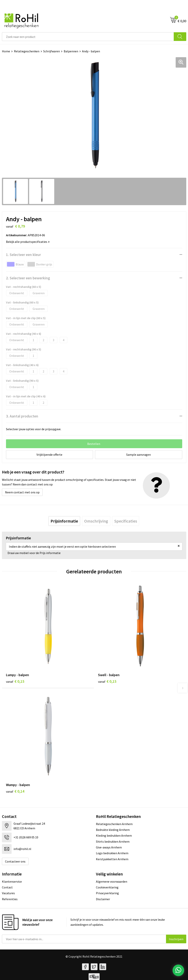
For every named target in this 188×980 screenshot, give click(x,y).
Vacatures (8, 893)
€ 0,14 (15, 791)
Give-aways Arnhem (109, 847)
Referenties (10, 899)
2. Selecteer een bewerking (28, 278)
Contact (7, 887)
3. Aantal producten (22, 416)
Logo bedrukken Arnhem (112, 853)
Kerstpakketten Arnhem (112, 859)
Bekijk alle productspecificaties (28, 242)
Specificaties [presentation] (126, 521)
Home (6, 51)
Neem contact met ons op (22, 492)
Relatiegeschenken (27, 51)
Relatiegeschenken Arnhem (114, 824)
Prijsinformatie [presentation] (64, 521)
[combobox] (88, 37)
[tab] (64, 521)
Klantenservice (12, 881)
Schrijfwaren (52, 51)
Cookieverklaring (107, 887)
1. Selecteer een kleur (23, 255)
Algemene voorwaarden (112, 881)
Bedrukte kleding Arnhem (113, 830)
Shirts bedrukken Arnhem (113, 841)
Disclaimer (103, 899)
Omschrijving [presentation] (96, 521)
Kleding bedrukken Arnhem (114, 836)
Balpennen (71, 51)
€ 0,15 (15, 681)
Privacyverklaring (107, 893)
